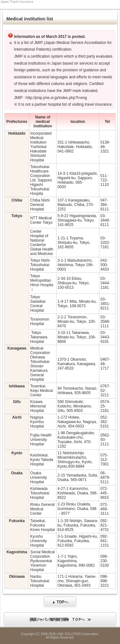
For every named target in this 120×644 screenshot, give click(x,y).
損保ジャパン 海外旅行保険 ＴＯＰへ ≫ (60, 619)
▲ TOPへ (60, 602)
